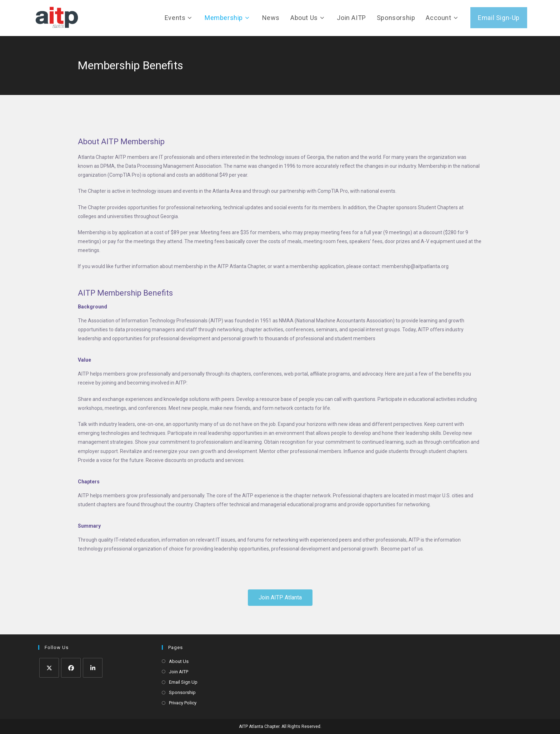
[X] (49, 668)
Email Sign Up (183, 682)
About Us (179, 661)
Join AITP (179, 672)
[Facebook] (71, 668)
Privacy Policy (183, 703)
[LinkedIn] (93, 668)
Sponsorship (182, 692)
